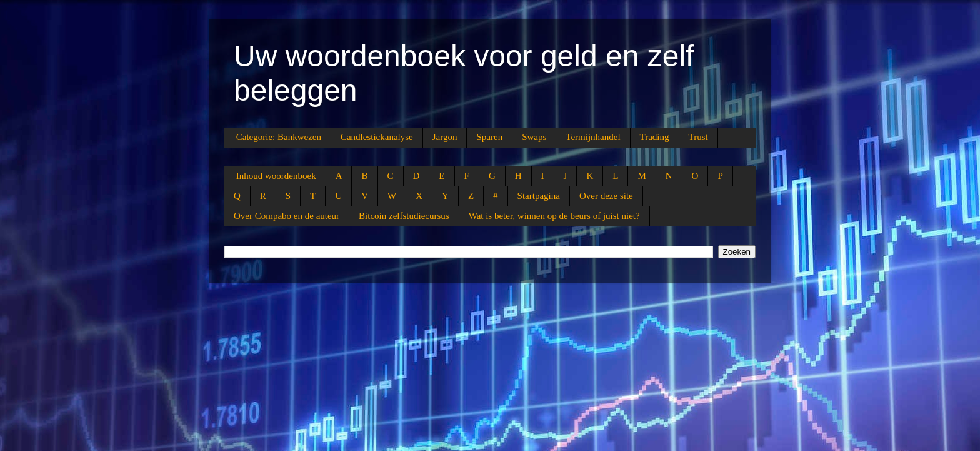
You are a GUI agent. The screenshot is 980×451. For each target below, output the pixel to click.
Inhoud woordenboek (276, 176)
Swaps (534, 137)
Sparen (489, 137)
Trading (655, 137)
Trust (698, 137)
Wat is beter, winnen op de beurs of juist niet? (554, 216)
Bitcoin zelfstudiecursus (404, 216)
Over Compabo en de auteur (287, 216)
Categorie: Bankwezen (279, 137)
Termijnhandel (593, 137)
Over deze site (606, 196)
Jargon (445, 137)
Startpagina (539, 196)
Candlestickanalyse (377, 137)
